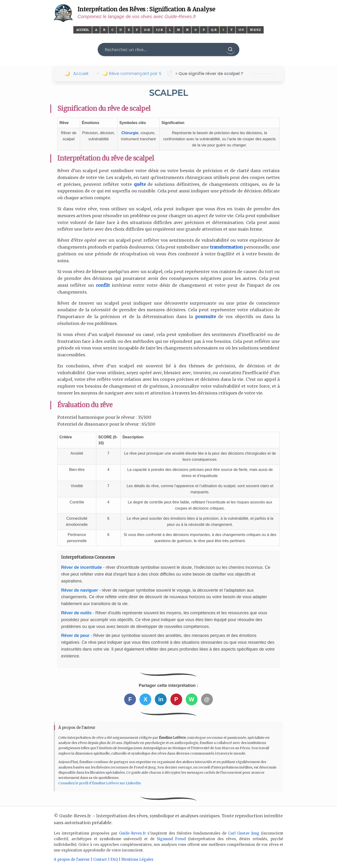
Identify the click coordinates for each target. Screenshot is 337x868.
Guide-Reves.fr (132, 833)
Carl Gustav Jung (244, 833)
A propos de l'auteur (72, 859)
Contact (100, 859)
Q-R (214, 30)
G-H (147, 30)
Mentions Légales (137, 859)
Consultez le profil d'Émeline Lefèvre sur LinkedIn (100, 783)
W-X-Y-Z (255, 30)
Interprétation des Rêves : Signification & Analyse (146, 9)
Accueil (83, 30)
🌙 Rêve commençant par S (132, 73)
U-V (241, 30)
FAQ (114, 859)
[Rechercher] (231, 50)
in (161, 699)
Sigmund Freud (171, 839)
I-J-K (159, 30)
